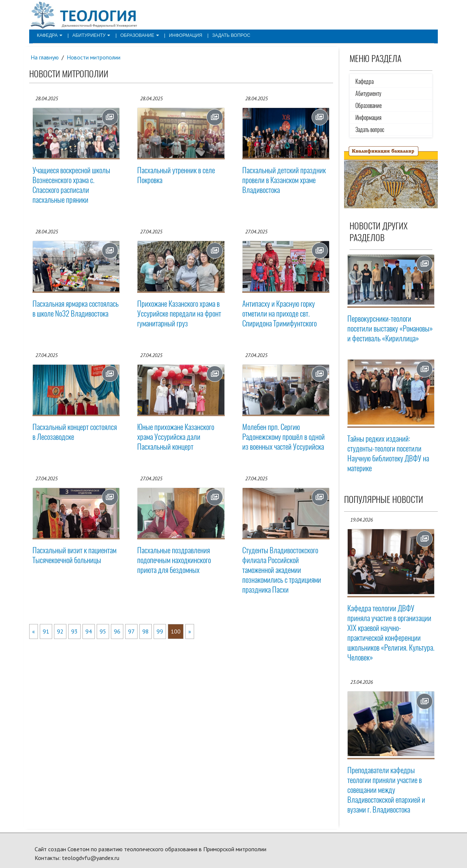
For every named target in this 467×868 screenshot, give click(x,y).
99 (160, 631)
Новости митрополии (94, 57)
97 (131, 631)
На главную (45, 57)
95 (103, 631)
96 (117, 631)
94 (89, 631)
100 (176, 631)
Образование (136, 35)
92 (60, 631)
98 (146, 631)
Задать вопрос (224, 35)
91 (46, 631)
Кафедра (49, 35)
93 (74, 631)
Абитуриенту (89, 35)
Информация (180, 35)
